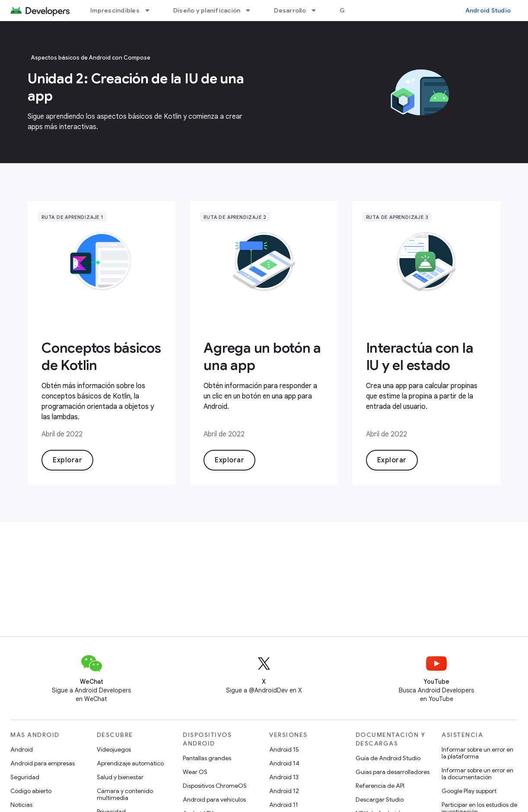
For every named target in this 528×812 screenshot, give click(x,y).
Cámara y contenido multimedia (125, 794)
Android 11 (284, 805)
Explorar (67, 460)
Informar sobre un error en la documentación (477, 774)
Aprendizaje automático (130, 763)
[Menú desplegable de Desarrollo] (318, 10)
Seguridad (25, 777)
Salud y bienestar (120, 777)
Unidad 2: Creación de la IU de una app (136, 87)
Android (22, 749)
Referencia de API (380, 786)
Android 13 (284, 777)
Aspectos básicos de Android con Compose (91, 58)
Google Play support (469, 791)
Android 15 (284, 749)
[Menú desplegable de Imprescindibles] (151, 10)
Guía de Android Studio (388, 758)
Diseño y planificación (207, 10)
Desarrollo (290, 10)
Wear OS (195, 772)
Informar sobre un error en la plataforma (477, 753)
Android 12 (284, 791)
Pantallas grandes (207, 758)
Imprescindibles (115, 10)
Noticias (21, 805)
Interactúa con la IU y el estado (420, 357)
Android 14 (284, 763)
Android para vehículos (214, 799)
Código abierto (31, 791)
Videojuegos (114, 749)
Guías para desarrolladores (393, 772)
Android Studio (488, 10)
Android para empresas (43, 763)
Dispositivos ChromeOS (215, 786)
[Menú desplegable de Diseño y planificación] (252, 10)
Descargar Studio (380, 799)
